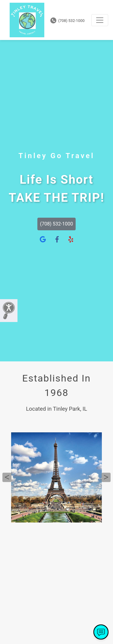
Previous (7, 477)
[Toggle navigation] (100, 20)
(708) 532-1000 (67, 21)
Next (106, 477)
